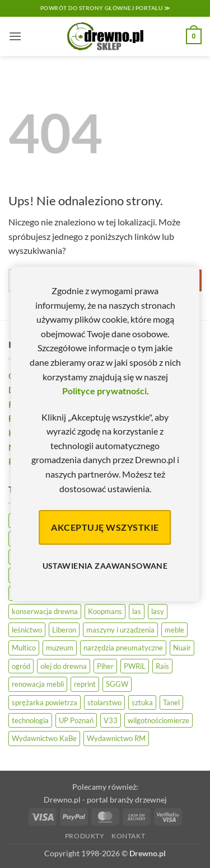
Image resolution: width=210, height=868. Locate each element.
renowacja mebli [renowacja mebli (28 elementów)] (38, 684)
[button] (15, 36)
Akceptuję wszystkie (105, 527)
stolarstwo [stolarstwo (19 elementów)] (104, 702)
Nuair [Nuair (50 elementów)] (182, 648)
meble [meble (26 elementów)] (174, 630)
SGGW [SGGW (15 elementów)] (117, 684)
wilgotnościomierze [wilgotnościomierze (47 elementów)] (158, 720)
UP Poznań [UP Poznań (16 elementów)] (76, 720)
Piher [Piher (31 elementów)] (105, 666)
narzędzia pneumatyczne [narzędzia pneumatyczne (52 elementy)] (123, 648)
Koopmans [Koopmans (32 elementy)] (105, 611)
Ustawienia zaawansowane (105, 566)
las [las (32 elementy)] (137, 611)
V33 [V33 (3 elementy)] (111, 720)
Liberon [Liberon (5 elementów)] (64, 630)
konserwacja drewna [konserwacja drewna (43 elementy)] (45, 611)
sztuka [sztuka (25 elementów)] (142, 702)
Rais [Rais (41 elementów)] (162, 666)
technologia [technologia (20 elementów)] (30, 720)
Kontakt (128, 836)
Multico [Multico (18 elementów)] (24, 648)
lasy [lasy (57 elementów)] (158, 611)
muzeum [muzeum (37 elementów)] (60, 648)
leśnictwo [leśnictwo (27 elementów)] (27, 630)
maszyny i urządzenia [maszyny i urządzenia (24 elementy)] (120, 630)
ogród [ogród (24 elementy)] (21, 666)
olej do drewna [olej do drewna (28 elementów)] (64, 666)
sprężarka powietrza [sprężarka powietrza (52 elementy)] (45, 702)
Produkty (85, 836)
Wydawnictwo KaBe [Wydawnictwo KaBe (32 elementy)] (44, 738)
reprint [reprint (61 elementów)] (85, 684)
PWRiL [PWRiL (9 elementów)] (135, 666)
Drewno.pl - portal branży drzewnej (105, 799)
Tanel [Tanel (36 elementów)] (171, 702)
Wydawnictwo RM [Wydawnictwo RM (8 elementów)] (116, 738)
